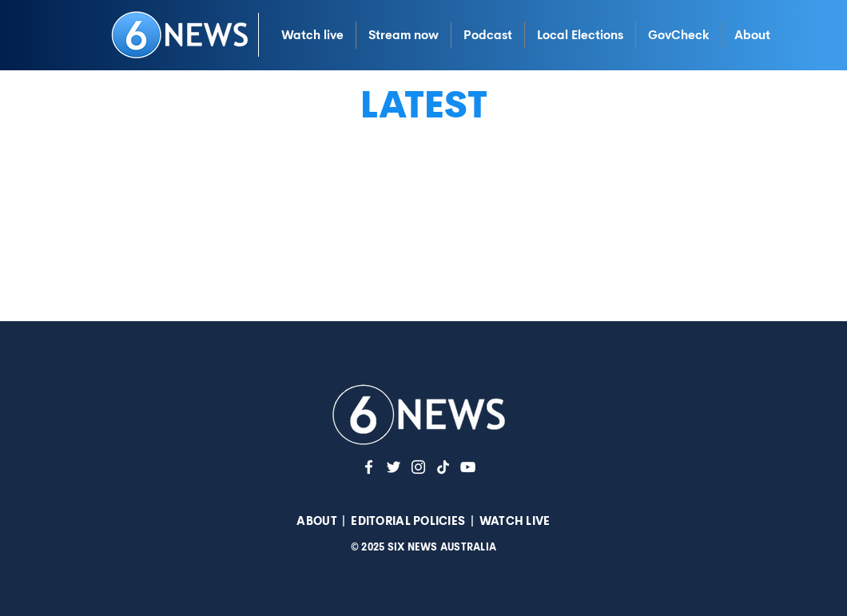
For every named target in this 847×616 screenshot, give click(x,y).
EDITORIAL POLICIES (408, 521)
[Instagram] (418, 467)
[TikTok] (443, 467)
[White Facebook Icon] (369, 467)
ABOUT (316, 521)
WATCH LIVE (515, 521)
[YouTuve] (468, 467)
